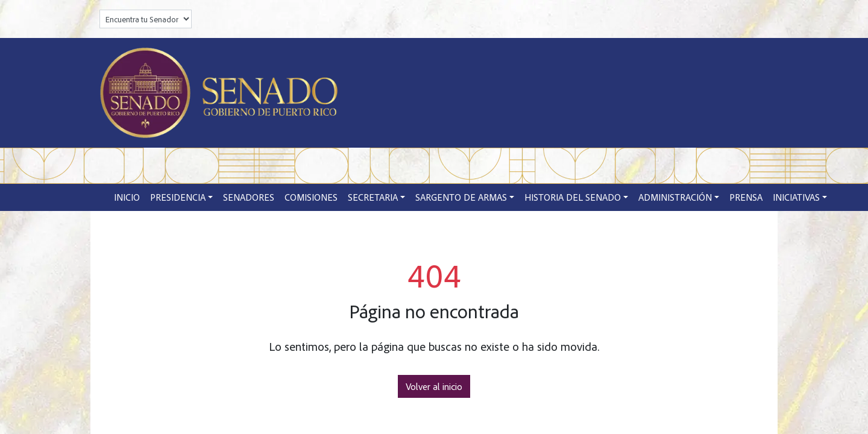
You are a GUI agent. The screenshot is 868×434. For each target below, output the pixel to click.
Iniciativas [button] (796, 197)
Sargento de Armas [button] (461, 197)
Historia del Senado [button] (573, 197)
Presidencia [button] (178, 197)
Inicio (127, 197)
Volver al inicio (434, 386)
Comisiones (311, 197)
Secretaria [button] (373, 197)
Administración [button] (675, 197)
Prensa (746, 197)
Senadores (249, 197)
